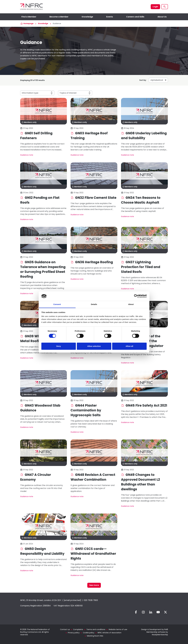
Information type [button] (30, 93)
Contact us (65, 629)
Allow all (129, 346)
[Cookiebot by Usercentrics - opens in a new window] (136, 296)
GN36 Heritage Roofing (92, 262)
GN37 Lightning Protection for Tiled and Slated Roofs (141, 267)
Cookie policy (89, 633)
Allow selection (94, 346)
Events (110, 17)
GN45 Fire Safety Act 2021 (144, 405)
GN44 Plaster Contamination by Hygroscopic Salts (86, 410)
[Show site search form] (165, 7)
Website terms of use (118, 629)
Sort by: (143, 80)
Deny (59, 346)
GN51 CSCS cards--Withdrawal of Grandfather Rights (93, 554)
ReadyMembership (160, 635)
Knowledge (87, 17)
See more (94, 585)
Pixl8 (166, 629)
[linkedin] (151, 612)
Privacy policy (74, 633)
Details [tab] (94, 304)
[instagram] (143, 612)
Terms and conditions (96, 629)
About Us (162, 17)
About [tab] (131, 304)
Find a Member (29, 17)
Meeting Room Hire (95, 636)
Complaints (78, 629)
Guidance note (27, 155)
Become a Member (59, 17)
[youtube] (158, 612)
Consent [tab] (57, 304)
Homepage (28, 23)
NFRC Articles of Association (110, 633)
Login (155, 7)
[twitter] (165, 612)
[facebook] (136, 612)
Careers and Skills (135, 17)
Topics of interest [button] (68, 93)
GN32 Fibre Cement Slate (93, 198)
